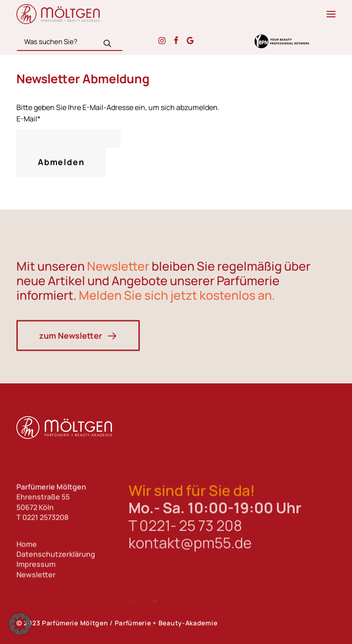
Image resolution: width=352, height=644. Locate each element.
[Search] (70, 42)
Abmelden (61, 162)
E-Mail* (28, 119)
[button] (331, 14)
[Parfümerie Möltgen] (58, 14)
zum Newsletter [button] (78, 372)
